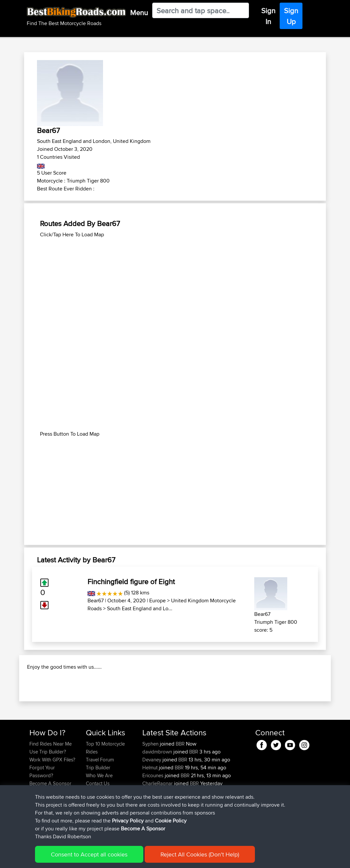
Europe (157, 601)
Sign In (268, 16)
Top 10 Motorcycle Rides (105, 783)
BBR (180, 779)
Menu (139, 13)
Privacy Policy (128, 821)
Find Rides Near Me (51, 779)
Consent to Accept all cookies (89, 854)
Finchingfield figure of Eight (131, 582)
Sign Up (291, 16)
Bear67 (96, 601)
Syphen (151, 779)
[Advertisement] (175, 285)
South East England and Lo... (140, 608)
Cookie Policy (171, 821)
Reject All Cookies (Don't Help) (200, 854)
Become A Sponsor (143, 829)
